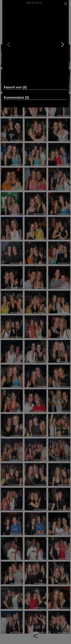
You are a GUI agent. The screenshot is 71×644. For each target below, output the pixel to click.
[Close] (66, 4)
